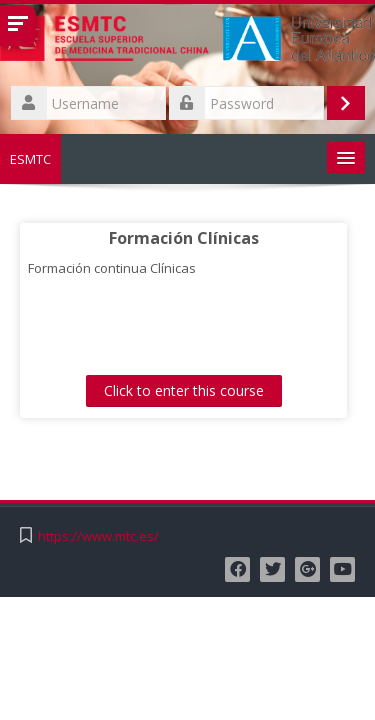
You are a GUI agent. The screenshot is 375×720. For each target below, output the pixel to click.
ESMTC (30, 159)
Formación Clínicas (184, 238)
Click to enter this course (184, 390)
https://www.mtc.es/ (98, 536)
